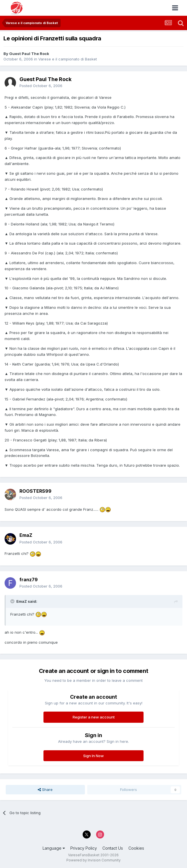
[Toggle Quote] (13, 601)
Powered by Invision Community (94, 860)
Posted (41, 86)
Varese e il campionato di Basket (68, 59)
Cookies (136, 848)
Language (54, 848)
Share (45, 790)
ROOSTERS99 (35, 491)
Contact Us (113, 848)
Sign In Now (94, 756)
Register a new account (94, 717)
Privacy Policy (84, 848)
